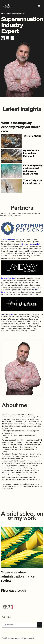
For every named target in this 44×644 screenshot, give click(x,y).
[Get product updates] (19, 625)
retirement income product (30, 244)
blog (5, 253)
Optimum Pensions (8, 239)
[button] (39, 6)
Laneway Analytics (8, 278)
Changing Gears (7, 314)
